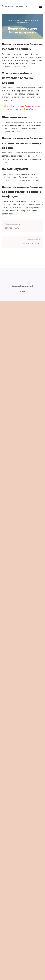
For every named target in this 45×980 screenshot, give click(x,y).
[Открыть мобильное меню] (41, 7)
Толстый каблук (13, 228)
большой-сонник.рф (15, 6)
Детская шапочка (32, 243)
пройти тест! (32, 109)
